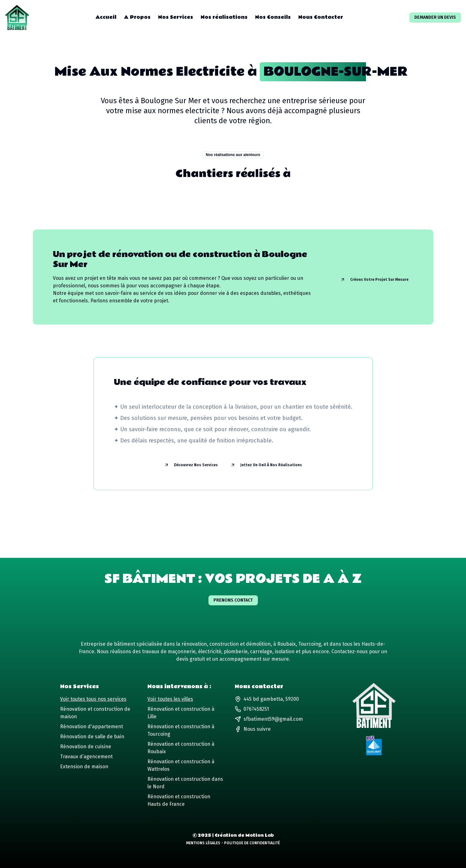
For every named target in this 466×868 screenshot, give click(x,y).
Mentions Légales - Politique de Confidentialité (233, 843)
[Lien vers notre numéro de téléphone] (273, 709)
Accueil (106, 18)
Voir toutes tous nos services (93, 699)
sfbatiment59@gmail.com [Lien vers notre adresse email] (269, 719)
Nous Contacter (321, 18)
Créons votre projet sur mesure (374, 280)
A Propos (137, 18)
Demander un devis (435, 17)
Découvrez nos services (191, 465)
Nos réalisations (224, 18)
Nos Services (176, 18)
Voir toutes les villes (170, 699)
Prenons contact (233, 600)
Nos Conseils (273, 18)
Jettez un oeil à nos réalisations (266, 465)
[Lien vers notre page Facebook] (253, 729)
